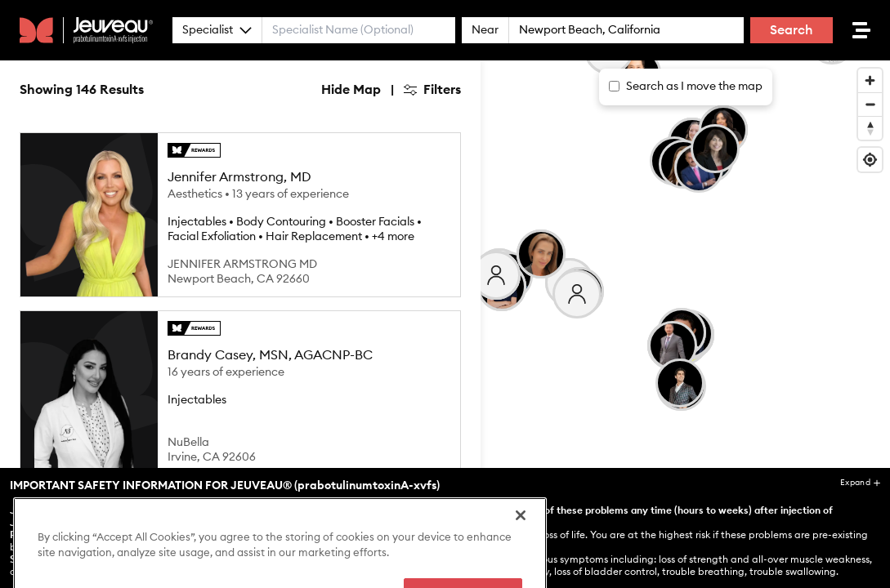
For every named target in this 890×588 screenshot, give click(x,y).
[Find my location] (870, 160)
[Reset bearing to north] (870, 128)
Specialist (217, 30)
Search (792, 30)
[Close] (521, 570)
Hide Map (351, 90)
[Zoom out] (870, 104)
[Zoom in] (870, 80)
